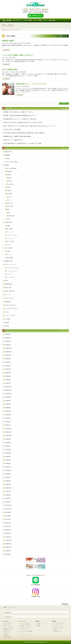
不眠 (9, 219)
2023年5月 (8, 453)
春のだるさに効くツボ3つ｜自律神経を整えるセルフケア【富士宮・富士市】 (23, 122)
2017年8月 (8, 516)
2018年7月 (8, 491)
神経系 (8, 209)
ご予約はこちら (8, 617)
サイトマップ (12, 607)
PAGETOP (65, 604)
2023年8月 (8, 443)
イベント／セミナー (10, 315)
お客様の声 (6, 635)
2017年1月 (8, 537)
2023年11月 (8, 432)
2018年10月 (8, 488)
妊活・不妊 (8, 288)
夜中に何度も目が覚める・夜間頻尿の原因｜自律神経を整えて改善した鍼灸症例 (24, 133)
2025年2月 (8, 380)
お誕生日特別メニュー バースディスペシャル (31, 84)
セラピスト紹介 (7, 626)
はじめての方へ (6, 621)
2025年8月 (8, 359)
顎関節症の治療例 (8, 41)
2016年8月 (8, 554)
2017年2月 (8, 533)
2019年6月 (8, 481)
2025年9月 (8, 355)
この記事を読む (6, 50)
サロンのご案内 (7, 624)
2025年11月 (8, 348)
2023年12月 (8, 429)
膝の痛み (10, 181)
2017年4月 (8, 526)
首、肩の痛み (11, 184)
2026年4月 (8, 334)
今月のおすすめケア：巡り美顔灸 (12, 129)
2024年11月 (8, 390)
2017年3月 (8, 530)
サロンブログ (57, 626)
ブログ (7, 312)
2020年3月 (8, 474)
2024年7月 (8, 404)
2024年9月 (8, 397)
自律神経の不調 (11, 216)
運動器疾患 (9, 175)
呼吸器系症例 (9, 172)
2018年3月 (8, 498)
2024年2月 (8, 422)
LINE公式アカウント (58, 631)
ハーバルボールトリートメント (13, 268)
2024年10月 (8, 394)
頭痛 (9, 213)
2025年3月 (8, 376)
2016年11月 (8, 544)
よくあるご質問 (7, 637)
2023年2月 (8, 464)
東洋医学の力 (9, 284)
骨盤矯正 (9, 226)
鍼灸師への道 (9, 261)
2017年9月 (8, 512)
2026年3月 (8, 338)
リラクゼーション (23, 621)
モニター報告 (12, 72)
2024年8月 (8, 401)
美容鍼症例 (15, 43)
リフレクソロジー (24, 629)
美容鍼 (8, 159)
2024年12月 (8, 387)
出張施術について (7, 629)
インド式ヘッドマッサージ (12, 235)
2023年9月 (8, 439)
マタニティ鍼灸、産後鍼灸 (12, 162)
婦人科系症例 (9, 194)
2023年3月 (8, 460)
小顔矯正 (17, 72)
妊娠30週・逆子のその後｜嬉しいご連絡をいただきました (18, 112)
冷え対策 (8, 319)
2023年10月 (8, 436)
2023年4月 (8, 457)
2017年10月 (8, 509)
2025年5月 (8, 369)
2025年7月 (8, 362)
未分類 (7, 322)
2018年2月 (8, 502)
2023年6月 (8, 450)
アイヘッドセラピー (11, 277)
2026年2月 (8, 341)
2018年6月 (8, 495)
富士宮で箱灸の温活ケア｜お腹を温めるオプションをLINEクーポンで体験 (22, 143)
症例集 (11, 43)
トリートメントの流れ (8, 628)
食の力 (7, 326)
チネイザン (9, 245)
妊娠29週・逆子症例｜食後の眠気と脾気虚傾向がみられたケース (20, 115)
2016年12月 (8, 540)
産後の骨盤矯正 (10, 258)
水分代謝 (9, 187)
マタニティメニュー (11, 238)
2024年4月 (8, 415)
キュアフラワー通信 (58, 628)
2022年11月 (8, 470)
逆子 (9, 200)
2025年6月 (8, 366)
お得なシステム (7, 631)
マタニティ (10, 197)
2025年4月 (8, 373)
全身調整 (39, 624)
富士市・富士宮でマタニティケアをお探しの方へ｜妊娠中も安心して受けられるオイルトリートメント (30, 126)
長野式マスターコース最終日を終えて (13, 140)
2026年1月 (8, 345)
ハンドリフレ (9, 274)
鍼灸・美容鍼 (9, 229)
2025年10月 (8, 352)
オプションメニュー (10, 264)
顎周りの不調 (21, 43)
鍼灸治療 (8, 155)
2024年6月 (8, 408)
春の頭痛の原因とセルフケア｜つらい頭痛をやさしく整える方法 (20, 119)
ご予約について (7, 633)
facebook (56, 629)
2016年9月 (8, 551)
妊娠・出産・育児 (10, 291)
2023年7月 (8, 446)
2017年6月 (8, 523)
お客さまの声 (9, 222)
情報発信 (54, 621)
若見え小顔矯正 (28, 43)
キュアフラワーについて (12, 309)
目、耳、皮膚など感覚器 (12, 168)
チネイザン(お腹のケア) (25, 624)
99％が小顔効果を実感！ (10, 69)
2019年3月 (8, 484)
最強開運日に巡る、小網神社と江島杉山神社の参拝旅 (17, 136)
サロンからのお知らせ (59, 624)
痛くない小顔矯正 (10, 241)
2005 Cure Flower (34, 642)
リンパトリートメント (25, 628)
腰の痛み (10, 178)
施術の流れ (8, 302)
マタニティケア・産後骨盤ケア (27, 632)
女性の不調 (8, 152)
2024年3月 (8, 418)
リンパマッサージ (10, 232)
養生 (6, 281)
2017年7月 (8, 519)
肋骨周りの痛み (10, 206)
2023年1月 (8, 467)
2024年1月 (8, 425)
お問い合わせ (8, 613)
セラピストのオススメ (11, 305)
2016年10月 (8, 547)
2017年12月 (8, 505)
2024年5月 (8, 411)
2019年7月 (8, 477)
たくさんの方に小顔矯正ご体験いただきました (17, 55)
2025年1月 (8, 383)
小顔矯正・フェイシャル (26, 626)
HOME (5, 607)
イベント (8, 295)
